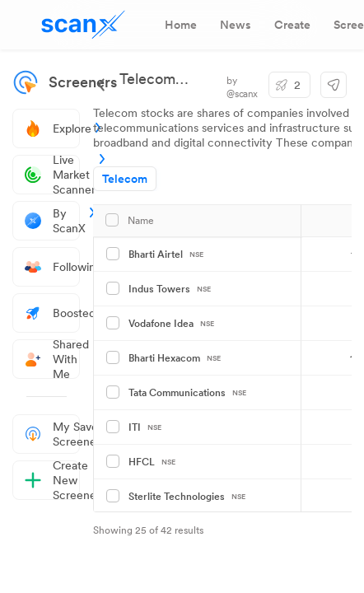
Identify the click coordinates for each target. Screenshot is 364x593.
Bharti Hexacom (175, 358)
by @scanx (242, 87)
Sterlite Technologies (187, 497)
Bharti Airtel (166, 254)
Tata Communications (187, 393)
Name (141, 221)
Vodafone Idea (171, 324)
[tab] (181, 25)
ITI (145, 427)
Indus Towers (170, 289)
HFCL (152, 462)
